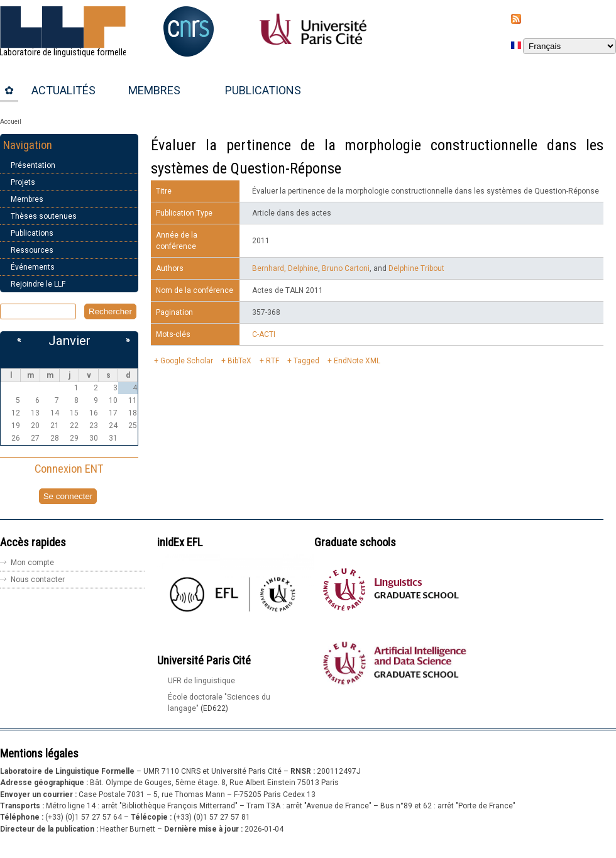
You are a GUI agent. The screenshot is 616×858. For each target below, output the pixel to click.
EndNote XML (357, 361)
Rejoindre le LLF (38, 284)
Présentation (33, 165)
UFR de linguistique (201, 681)
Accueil (11, 122)
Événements (33, 267)
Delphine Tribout (416, 268)
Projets (23, 182)
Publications (263, 90)
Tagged (306, 361)
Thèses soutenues (44, 216)
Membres (154, 90)
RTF (272, 361)
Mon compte (32, 563)
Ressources (32, 250)
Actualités (63, 90)
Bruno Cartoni (346, 268)
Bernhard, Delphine (285, 268)
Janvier (69, 341)
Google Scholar (187, 361)
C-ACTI (264, 334)
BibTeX (239, 361)
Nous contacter (38, 580)
